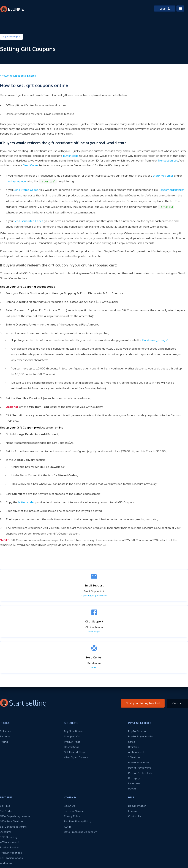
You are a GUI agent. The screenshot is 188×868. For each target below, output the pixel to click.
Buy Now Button (74, 731)
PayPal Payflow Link (140, 773)
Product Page (72, 742)
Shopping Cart (73, 736)
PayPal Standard (138, 731)
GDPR (67, 827)
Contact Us (135, 816)
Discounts (6, 832)
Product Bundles (10, 847)
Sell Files (5, 806)
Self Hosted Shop (74, 752)
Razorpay (134, 778)
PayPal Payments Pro (141, 736)
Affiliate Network (10, 842)
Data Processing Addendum (81, 832)
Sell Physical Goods (11, 858)
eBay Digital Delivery (76, 757)
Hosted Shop (72, 747)
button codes (26, 502)
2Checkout (134, 757)
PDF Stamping (9, 837)
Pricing (4, 742)
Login (165, 9)
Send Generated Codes (28, 221)
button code (71, 156)
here (94, 667)
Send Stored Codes (26, 190)
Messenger (94, 631)
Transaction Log (168, 160)
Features (5, 736)
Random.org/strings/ (171, 190)
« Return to (18, 76)
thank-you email (163, 176)
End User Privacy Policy (78, 821)
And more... (7, 863)
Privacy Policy (72, 816)
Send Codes (31, 165)
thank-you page (16, 181)
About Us (70, 806)
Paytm (132, 789)
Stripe (132, 742)
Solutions (5, 731)
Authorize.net (136, 752)
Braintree (133, 747)
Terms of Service (74, 811)
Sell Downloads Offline (13, 827)
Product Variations (11, 853)
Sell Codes (6, 811)
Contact (178, 703)
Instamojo (134, 783)
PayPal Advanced (139, 763)
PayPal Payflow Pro (140, 768)
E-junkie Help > (11, 37)
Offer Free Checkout (12, 821)
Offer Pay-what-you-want (15, 816)
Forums (133, 811)
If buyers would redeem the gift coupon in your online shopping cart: (58, 265)
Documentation (137, 806)
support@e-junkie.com (94, 596)
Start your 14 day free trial (143, 703)
